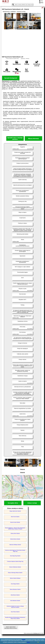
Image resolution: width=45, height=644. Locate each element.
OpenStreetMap (39, 498)
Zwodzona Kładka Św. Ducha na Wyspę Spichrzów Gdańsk (15, 607)
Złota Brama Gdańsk (15, 595)
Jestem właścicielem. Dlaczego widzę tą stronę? (11, 628)
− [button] (4, 480)
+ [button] (4, 477)
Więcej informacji (33, 139)
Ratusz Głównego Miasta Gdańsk (15, 573)
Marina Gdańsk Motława (15, 578)
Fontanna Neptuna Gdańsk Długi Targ (15, 561)
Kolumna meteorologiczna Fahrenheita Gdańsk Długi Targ (15, 551)
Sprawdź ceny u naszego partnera (15, 138)
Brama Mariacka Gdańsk (15, 589)
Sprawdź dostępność (11, 78)
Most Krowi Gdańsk (15, 517)
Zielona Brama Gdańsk (15, 539)
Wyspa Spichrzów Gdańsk (15, 511)
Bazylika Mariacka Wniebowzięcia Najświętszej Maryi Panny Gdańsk (15, 618)
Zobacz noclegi (32, 503)
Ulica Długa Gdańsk (15, 584)
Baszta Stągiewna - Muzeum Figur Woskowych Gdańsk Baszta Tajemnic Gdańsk (15, 528)
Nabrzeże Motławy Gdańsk (15, 545)
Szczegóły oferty (13, 503)
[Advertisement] (22, 43)
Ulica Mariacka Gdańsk (15, 601)
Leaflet (33, 498)
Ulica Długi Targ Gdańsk (15, 556)
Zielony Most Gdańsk (15, 533)
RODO (28, 642)
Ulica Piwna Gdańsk (15, 612)
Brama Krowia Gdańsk (15, 522)
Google (24, 640)
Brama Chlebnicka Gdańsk (15, 567)
